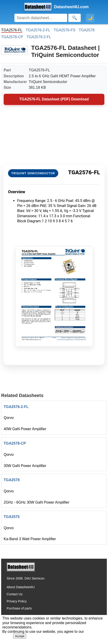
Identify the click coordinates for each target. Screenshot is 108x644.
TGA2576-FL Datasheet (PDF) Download (54, 99)
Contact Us (15, 594)
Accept (20, 636)
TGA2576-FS (64, 30)
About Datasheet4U (21, 587)
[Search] (41, 18)
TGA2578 (86, 30)
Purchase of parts (19, 608)
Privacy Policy (17, 601)
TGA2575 (12, 517)
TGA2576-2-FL (38, 30)
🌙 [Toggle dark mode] (90, 18)
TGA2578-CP (12, 37)
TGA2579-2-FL (39, 37)
